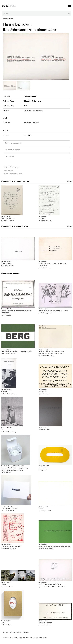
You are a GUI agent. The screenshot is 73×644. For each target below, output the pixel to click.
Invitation (27, 123)
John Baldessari (46, 394)
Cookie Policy (28, 637)
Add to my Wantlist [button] (12, 150)
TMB (3, 430)
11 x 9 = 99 (42, 219)
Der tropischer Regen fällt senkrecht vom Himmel (54, 547)
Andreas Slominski (9, 354)
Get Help (26, 633)
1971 (26, 106)
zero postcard (43, 468)
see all (69, 182)
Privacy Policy (18, 637)
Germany (37, 101)
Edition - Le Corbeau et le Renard (12, 547)
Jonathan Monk (46, 625)
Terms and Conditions (40, 637)
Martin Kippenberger (47, 313)
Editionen (4, 392)
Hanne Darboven (17, 25)
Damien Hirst (7, 473)
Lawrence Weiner (46, 587)
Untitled (41, 508)
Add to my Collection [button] (13, 143)
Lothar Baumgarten (47, 549)
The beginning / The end (9, 508)
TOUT (3, 623)
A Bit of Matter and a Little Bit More (50, 585)
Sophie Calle (7, 625)
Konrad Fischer (22, 227)
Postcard (35, 123)
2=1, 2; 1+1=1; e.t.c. (8, 219)
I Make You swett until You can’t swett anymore (53, 311)
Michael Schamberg (59, 587)
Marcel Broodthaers (10, 394)
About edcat (7, 633)
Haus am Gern (8, 587)
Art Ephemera (8, 19)
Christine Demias (9, 511)
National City (42, 392)
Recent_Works (14, 174)
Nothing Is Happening (46, 623)
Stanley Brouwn (6, 264)
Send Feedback (17, 633)
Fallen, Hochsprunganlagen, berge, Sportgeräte (17, 351)
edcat (12, 171)
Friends (4, 585)
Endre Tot (44, 470)
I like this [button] (9, 156)
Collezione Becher (44, 430)
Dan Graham (7, 315)
